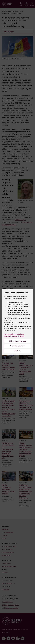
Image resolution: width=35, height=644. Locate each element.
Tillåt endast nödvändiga (17, 341)
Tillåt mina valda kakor (17, 346)
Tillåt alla (18, 351)
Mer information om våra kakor (14, 334)
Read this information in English (14, 336)
